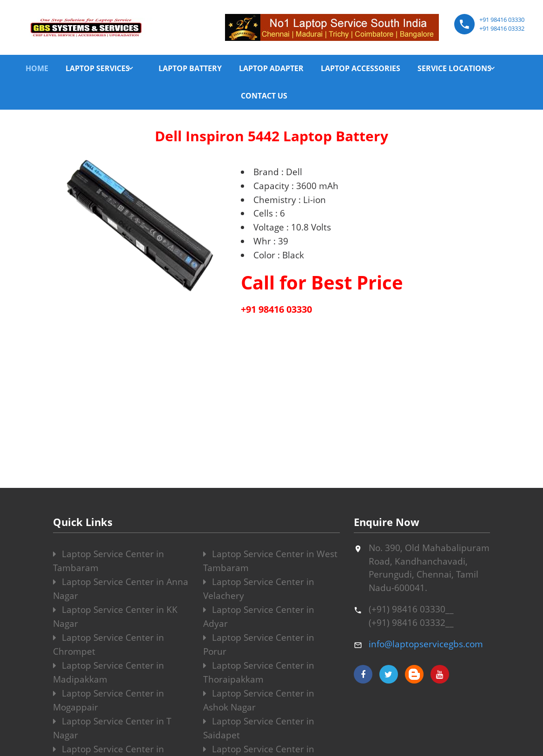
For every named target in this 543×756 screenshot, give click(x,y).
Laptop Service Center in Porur (259, 644)
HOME (37, 68)
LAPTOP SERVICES (98, 68)
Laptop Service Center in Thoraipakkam (259, 672)
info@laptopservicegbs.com (426, 644)
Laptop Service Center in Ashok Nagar (259, 700)
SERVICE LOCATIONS (454, 68)
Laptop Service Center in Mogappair (109, 700)
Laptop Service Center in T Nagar (112, 728)
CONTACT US (264, 96)
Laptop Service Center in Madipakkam (109, 672)
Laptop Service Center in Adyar (259, 617)
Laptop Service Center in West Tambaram (270, 561)
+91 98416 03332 (502, 28)
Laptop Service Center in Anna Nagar (121, 589)
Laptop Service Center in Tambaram (109, 561)
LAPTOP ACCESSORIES (361, 68)
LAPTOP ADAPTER (271, 68)
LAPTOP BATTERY (190, 68)
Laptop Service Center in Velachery (259, 589)
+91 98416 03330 (502, 20)
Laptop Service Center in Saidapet (259, 728)
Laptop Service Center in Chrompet (109, 644)
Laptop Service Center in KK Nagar (115, 617)
